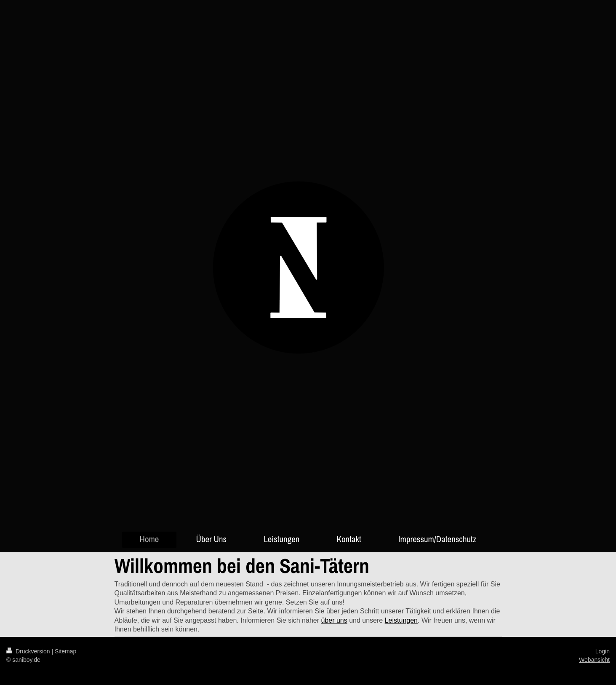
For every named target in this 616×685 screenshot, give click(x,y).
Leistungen (401, 620)
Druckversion (29, 651)
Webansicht (594, 660)
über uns (334, 620)
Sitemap (65, 651)
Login (603, 651)
